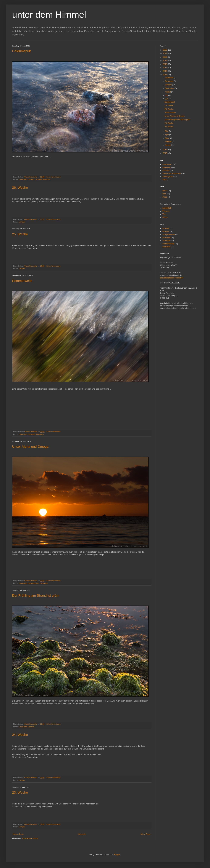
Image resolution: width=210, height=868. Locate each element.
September (170, 88)
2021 (165, 53)
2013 (165, 153)
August (168, 92)
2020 (165, 57)
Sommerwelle (22, 281)
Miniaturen (47, 179)
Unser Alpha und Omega (30, 447)
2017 (165, 68)
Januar (168, 145)
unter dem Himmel (49, 15)
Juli (167, 95)
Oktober (169, 85)
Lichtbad (31, 179)
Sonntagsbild (168, 177)
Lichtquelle (44, 583)
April (167, 135)
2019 (165, 61)
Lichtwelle (31, 434)
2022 (165, 50)
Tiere (164, 180)
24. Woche (20, 735)
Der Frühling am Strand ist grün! (36, 595)
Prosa (165, 197)
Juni (167, 99)
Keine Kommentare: (54, 177)
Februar (169, 142)
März (167, 138)
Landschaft (23, 179)
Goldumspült (21, 51)
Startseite (82, 834)
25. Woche (20, 234)
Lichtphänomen (34, 583)
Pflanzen (166, 170)
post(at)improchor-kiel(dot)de (172, 278)
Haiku (165, 191)
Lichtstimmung (168, 244)
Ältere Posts (145, 834)
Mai (167, 131)
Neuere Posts (18, 834)
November (170, 81)
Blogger (117, 855)
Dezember (170, 78)
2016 (165, 71)
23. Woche (20, 792)
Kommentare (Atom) (30, 838)
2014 (165, 150)
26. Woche (20, 188)
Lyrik (164, 194)
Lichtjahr (22, 222)
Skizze (165, 217)
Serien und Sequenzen (172, 174)
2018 (165, 64)
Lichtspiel (38, 179)
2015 (165, 75)
